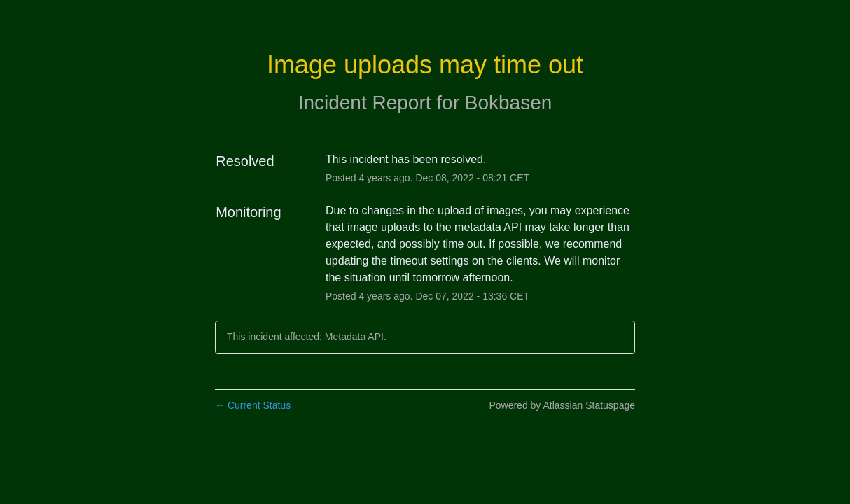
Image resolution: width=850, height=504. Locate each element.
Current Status (253, 405)
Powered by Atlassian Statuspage (562, 405)
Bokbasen (509, 103)
